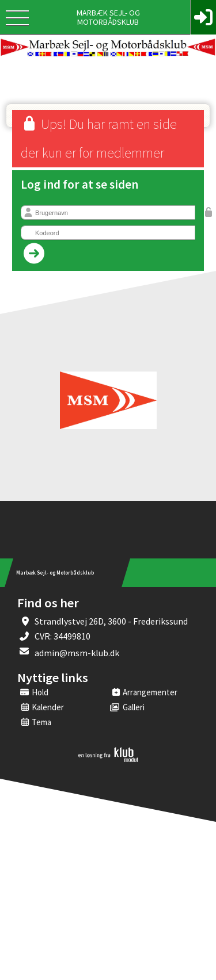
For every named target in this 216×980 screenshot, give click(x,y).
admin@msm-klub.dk (77, 653)
